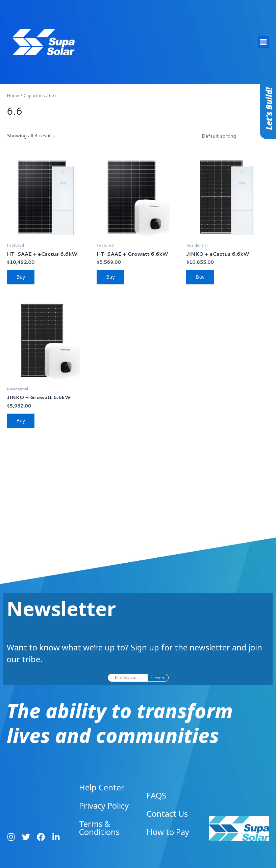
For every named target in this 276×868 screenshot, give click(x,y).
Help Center (102, 787)
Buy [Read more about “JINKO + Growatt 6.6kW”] (21, 421)
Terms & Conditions (99, 828)
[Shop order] (233, 136)
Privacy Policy (104, 805)
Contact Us (167, 814)
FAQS (156, 795)
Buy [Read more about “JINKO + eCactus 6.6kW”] (200, 277)
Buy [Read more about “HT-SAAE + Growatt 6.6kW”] (110, 277)
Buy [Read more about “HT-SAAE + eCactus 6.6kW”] (21, 277)
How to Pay (168, 832)
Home (13, 95)
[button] (264, 42)
